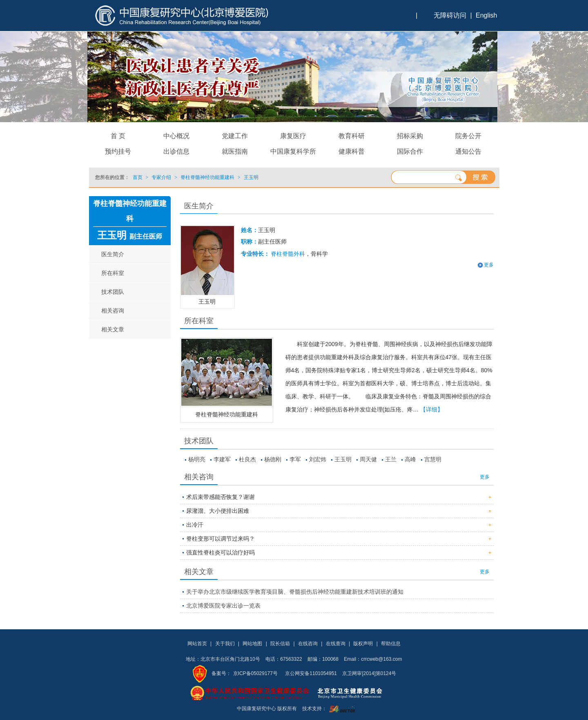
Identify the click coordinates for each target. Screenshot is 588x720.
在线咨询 (308, 644)
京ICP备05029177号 (255, 673)
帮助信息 (391, 644)
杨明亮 (197, 459)
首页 (138, 177)
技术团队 (113, 292)
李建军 (222, 459)
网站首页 (197, 644)
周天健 (368, 459)
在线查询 (336, 644)
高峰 (410, 459)
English (486, 15)
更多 (489, 265)
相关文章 (113, 329)
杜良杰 (247, 459)
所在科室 (113, 273)
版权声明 (363, 644)
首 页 (118, 136)
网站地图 (252, 644)
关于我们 (225, 644)
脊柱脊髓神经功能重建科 (227, 414)
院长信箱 (280, 644)
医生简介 (113, 254)
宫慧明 (433, 459)
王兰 (391, 459)
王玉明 (343, 459)
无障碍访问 (450, 15)
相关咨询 (113, 311)
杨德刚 (273, 459)
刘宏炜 (318, 459)
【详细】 (432, 409)
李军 (295, 459)
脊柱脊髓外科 (288, 254)
